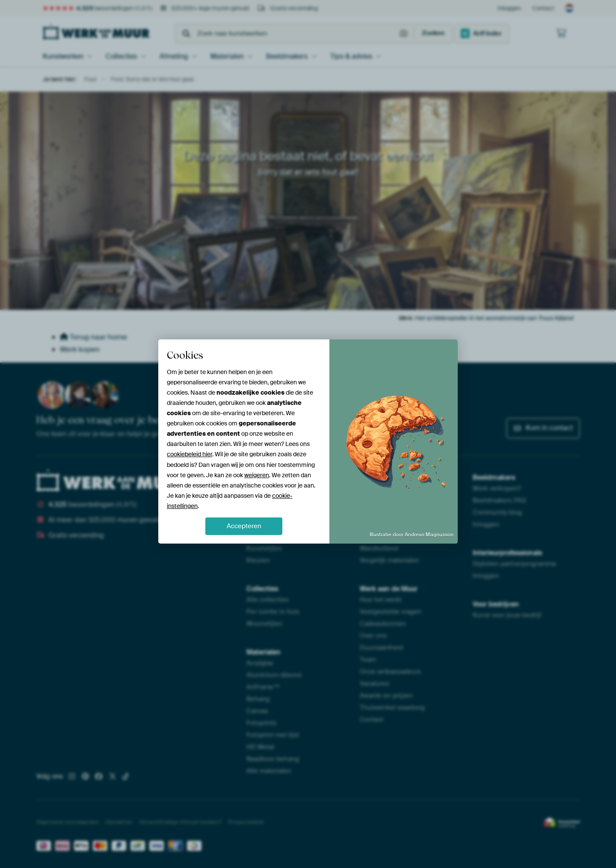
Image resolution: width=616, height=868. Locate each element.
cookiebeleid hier (190, 454)
